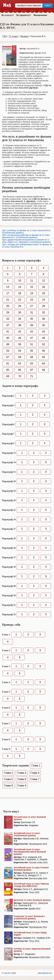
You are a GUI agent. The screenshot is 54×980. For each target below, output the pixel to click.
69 (8, 376)
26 (20, 306)
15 (32, 287)
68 (43, 370)
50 (20, 344)
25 (8, 306)
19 (32, 293)
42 (20, 332)
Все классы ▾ (7, 15)
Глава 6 (22, 779)
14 (20, 287)
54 (20, 351)
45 (8, 338)
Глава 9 (22, 786)
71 (32, 376)
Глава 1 (36, 766)
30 (20, 312)
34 (20, 319)
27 (32, 306)
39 (32, 325)
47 (32, 338)
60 (43, 357)
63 (32, 363)
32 (43, 312)
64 (43, 363)
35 (32, 319)
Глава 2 (8, 773)
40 (43, 325)
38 (20, 325)
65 (8, 370)
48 (43, 338)
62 (20, 363)
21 (8, 300)
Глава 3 (22, 773)
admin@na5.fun (45, 973)
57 (8, 357)
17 (8, 293)
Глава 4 (35, 773)
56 (43, 351)
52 (43, 344)
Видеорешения (40, 15)
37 (8, 325)
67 (32, 370)
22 (20, 300)
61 (8, 363)
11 (32, 281)
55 (32, 351)
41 (8, 332)
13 (8, 287)
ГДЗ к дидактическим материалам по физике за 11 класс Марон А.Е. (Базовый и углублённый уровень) (26, 241)
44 (43, 332)
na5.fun (7, 973)
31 (32, 312)
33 (8, 319)
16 (43, 287)
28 (43, 306)
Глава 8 (8, 786)
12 (43, 281)
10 (20, 281)
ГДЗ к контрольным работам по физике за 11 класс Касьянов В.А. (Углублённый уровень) (26, 236)
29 (8, 312)
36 (43, 319)
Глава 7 (35, 779)
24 (43, 300)
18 (20, 293)
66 (20, 370)
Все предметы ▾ (23, 15)
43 (32, 332)
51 (32, 344)
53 (8, 351)
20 (43, 293)
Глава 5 (8, 779)
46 (20, 338)
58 (20, 357)
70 (20, 376)
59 (32, 357)
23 (32, 300)
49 (8, 344)
